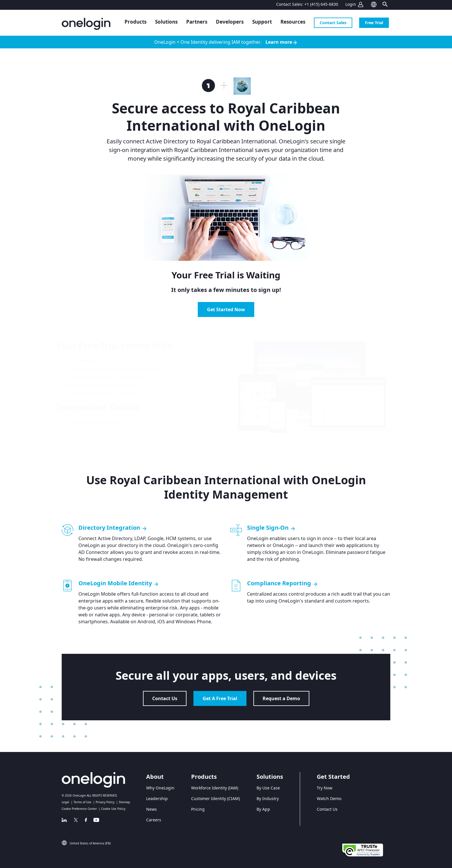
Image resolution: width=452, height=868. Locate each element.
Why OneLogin (160, 788)
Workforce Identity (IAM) (215, 788)
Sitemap (124, 802)
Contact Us (165, 698)
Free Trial (374, 23)
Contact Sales (333, 23)
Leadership (157, 798)
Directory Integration (113, 528)
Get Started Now (226, 309)
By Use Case (268, 788)
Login (351, 4)
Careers (154, 820)
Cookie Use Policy (113, 809)
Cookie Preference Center (79, 809)
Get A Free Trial (220, 698)
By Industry (268, 798)
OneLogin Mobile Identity (119, 583)
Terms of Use (82, 802)
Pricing (198, 809)
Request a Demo (281, 698)
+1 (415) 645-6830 (321, 4)
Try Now (325, 788)
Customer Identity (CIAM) (215, 798)
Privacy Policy (105, 802)
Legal (65, 802)
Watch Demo (329, 798)
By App (263, 809)
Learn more (282, 42)
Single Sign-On (271, 528)
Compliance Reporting (283, 583)
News (151, 809)
